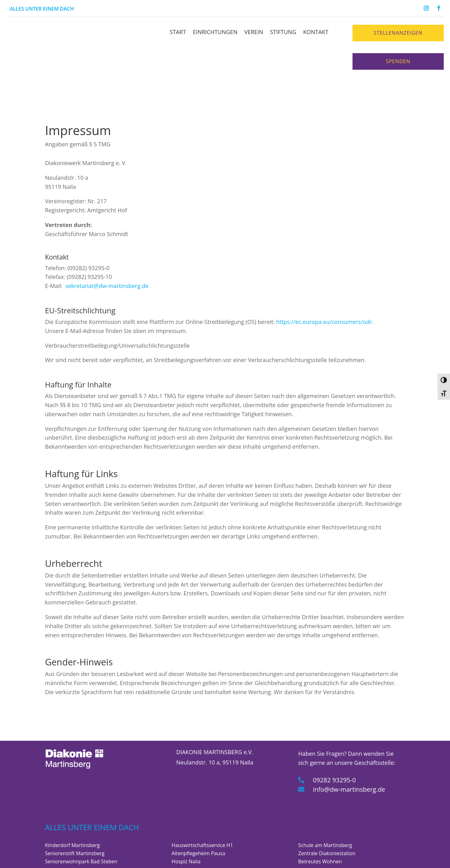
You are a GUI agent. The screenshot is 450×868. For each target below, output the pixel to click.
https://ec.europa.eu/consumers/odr (324, 296)
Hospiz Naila (186, 835)
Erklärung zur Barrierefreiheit (332, 860)
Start (178, 32)
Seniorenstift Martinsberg (75, 827)
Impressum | (187, 860)
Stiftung (283, 32)
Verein (254, 32)
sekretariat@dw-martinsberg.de (107, 260)
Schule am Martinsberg (325, 819)
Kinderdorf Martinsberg (72, 819)
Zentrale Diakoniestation (327, 827)
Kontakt (316, 32)
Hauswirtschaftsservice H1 (202, 819)
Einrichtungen (215, 32)
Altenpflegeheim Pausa (198, 827)
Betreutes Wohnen (320, 835)
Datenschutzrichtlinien (230, 860)
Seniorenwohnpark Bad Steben (81, 835)
